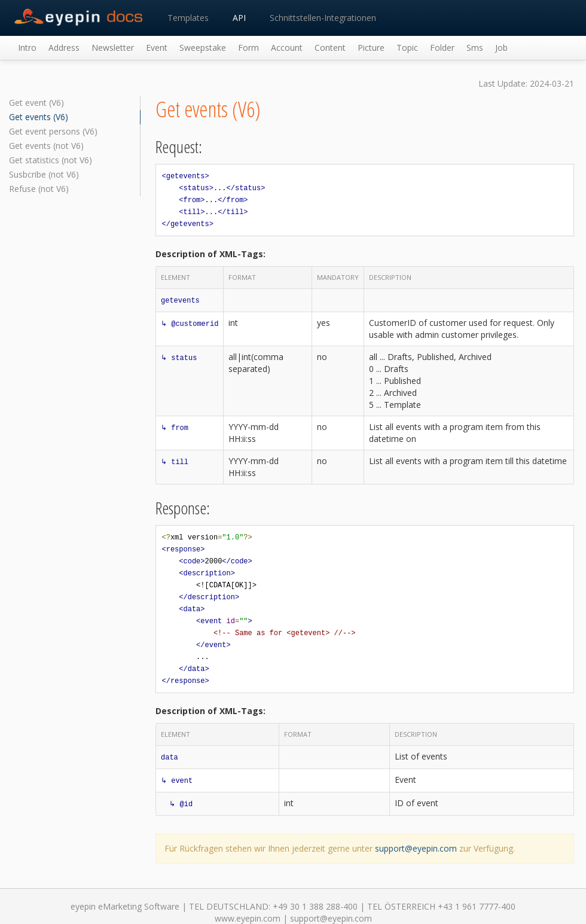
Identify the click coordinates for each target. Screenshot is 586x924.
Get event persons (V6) (53, 131)
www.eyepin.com (248, 918)
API (239, 18)
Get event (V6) (36, 103)
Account (287, 48)
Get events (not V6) (46, 146)
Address (64, 48)
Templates (188, 18)
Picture (371, 48)
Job (501, 48)
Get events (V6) (39, 117)
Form (248, 48)
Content (330, 48)
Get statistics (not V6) (51, 160)
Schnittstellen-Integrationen (323, 18)
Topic (407, 48)
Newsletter (113, 48)
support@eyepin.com (416, 848)
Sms (475, 48)
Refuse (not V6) (39, 189)
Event (157, 48)
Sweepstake (203, 48)
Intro (27, 48)
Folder (442, 48)
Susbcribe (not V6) (44, 174)
